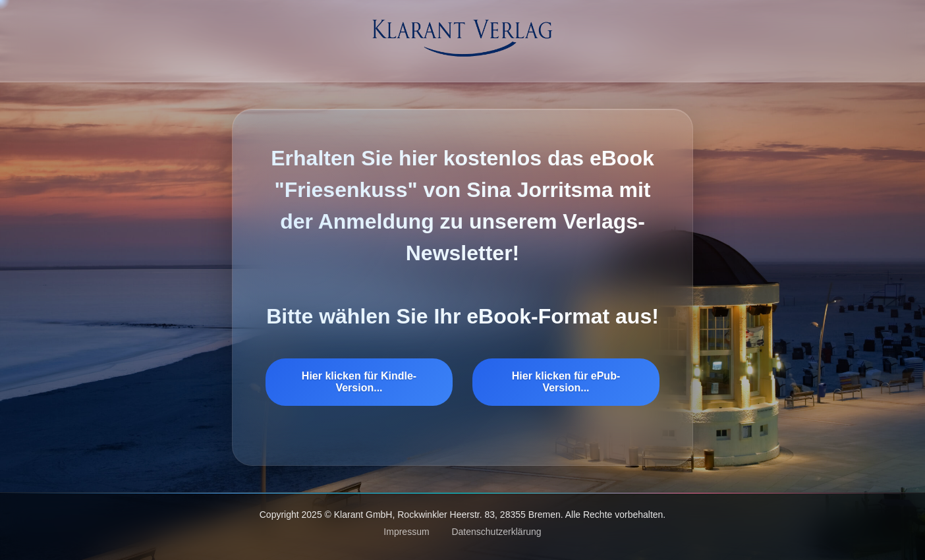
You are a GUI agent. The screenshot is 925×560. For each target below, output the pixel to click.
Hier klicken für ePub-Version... (566, 382)
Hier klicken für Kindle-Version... (359, 382)
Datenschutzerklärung (496, 532)
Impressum (406, 532)
